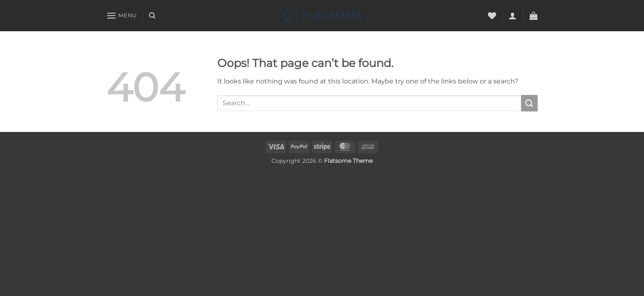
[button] (122, 15)
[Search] (152, 16)
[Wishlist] (492, 16)
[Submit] (529, 103)
